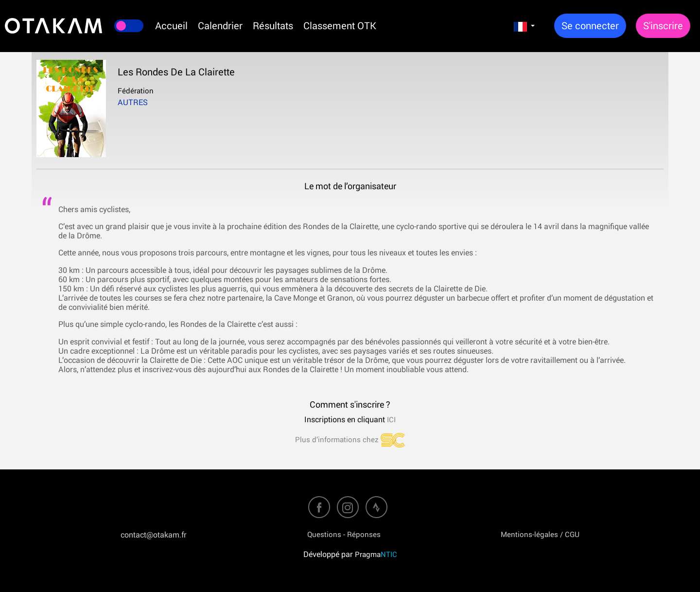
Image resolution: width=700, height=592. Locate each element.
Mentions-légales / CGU (540, 534)
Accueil (171, 26)
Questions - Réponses (344, 534)
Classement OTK (340, 26)
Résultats (273, 26)
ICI (390, 419)
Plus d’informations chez (350, 439)
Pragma (376, 554)
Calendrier (220, 26)
